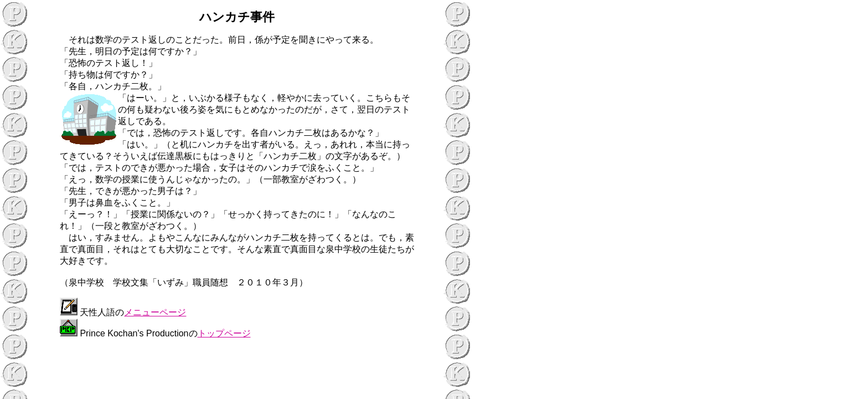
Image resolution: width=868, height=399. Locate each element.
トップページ (224, 333)
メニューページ (155, 312)
